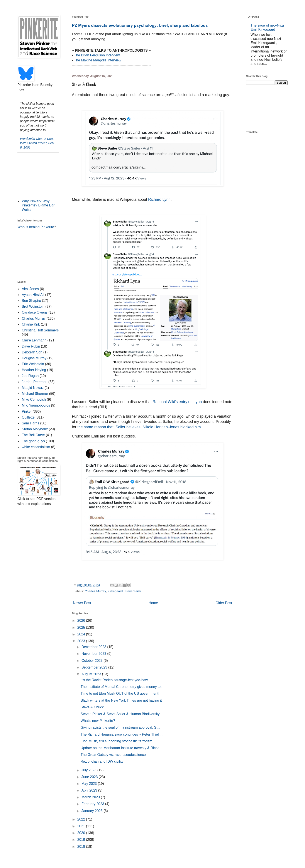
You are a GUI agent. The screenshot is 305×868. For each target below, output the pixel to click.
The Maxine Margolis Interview (98, 60)
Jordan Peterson (35, 382)
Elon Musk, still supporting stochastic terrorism (116, 741)
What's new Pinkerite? (98, 721)
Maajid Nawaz (33, 388)
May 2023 (90, 784)
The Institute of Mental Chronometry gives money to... (122, 687)
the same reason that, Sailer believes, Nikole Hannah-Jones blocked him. (140, 427)
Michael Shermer (35, 394)
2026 (82, 621)
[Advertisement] (38, 175)
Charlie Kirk (31, 324)
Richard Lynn (159, 199)
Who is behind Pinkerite (36, 227)
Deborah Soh (32, 352)
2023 (82, 641)
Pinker (27, 411)
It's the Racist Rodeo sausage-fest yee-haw (114, 680)
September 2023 (95, 667)
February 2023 (93, 804)
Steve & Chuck (92, 707)
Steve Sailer (133, 591)
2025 (82, 627)
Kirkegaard (115, 591)
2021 (82, 826)
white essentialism (36, 447)
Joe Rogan (30, 376)
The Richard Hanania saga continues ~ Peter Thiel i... (122, 734)
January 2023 (92, 811)
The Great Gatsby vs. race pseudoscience (113, 755)
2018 (82, 847)
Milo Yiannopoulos (36, 405)
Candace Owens (35, 312)
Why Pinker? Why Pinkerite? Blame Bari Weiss (39, 205)
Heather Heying (34, 370)
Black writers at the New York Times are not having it (121, 700)
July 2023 (89, 770)
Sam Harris (30, 423)
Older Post (224, 603)
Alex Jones (30, 289)
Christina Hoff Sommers (40, 330)
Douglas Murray (34, 358)
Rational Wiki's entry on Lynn (177, 402)
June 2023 (90, 777)
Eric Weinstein (33, 364)
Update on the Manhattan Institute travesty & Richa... (121, 748)
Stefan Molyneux (35, 429)
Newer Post (82, 603)
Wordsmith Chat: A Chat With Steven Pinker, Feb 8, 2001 (37, 143)
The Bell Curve (33, 435)
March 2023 (91, 797)
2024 (82, 634)
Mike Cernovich (34, 399)
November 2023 (94, 654)
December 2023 (94, 647)
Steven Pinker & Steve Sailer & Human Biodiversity (120, 714)
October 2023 (92, 661)
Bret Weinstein (33, 307)
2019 (82, 840)
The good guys (33, 441)
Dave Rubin (31, 346)
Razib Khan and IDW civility (102, 761)
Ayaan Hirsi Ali (33, 295)
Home (153, 603)
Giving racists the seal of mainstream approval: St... (120, 727)
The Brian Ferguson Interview (97, 55)
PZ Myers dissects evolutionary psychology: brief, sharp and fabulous (140, 25)
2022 (82, 819)
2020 (82, 833)
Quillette (28, 417)
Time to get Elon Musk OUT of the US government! (120, 693)
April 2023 (90, 790)
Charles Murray (95, 591)
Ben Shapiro (31, 301)
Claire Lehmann (34, 340)
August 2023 (92, 674)
